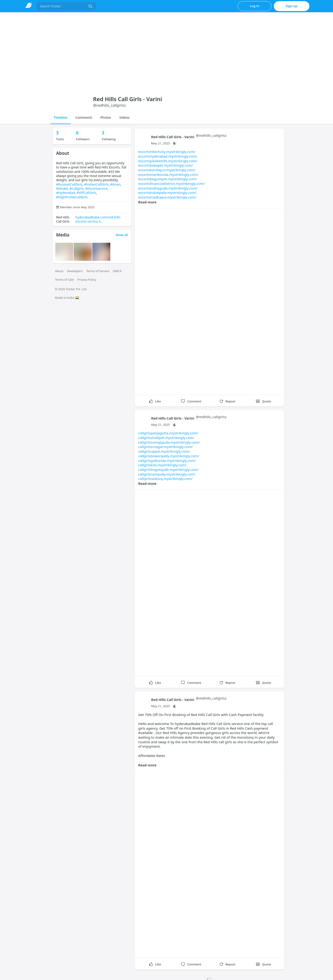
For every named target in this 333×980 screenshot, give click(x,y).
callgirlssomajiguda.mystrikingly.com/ (169, 442)
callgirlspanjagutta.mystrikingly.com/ (168, 433)
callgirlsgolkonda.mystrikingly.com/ (167, 460)
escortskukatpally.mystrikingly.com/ (167, 193)
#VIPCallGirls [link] (86, 193)
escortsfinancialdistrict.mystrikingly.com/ (172, 184)
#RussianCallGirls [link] (69, 184)
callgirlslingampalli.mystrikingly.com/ (168, 470)
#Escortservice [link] (96, 188)
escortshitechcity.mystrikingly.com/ (167, 152)
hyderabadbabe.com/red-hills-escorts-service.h (98, 219)
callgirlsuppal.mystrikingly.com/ (164, 451)
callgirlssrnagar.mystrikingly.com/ (166, 447)
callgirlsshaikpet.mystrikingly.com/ (166, 438)
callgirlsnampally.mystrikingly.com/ (167, 474)
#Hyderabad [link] (66, 193)
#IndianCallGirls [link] (96, 184)
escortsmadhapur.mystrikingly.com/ (167, 197)
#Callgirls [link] (76, 188)
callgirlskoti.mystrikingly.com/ (163, 465)
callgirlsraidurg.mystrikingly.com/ (165, 479)
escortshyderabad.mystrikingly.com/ (168, 156)
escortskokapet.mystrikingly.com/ (166, 165)
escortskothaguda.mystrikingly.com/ (168, 188)
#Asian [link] (115, 184)
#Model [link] (62, 188)
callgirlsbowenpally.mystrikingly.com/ (169, 456)
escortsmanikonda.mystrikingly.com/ (168, 174)
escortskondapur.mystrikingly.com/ (167, 170)
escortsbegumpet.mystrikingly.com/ (168, 179)
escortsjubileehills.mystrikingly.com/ (168, 161)
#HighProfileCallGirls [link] (72, 197)
